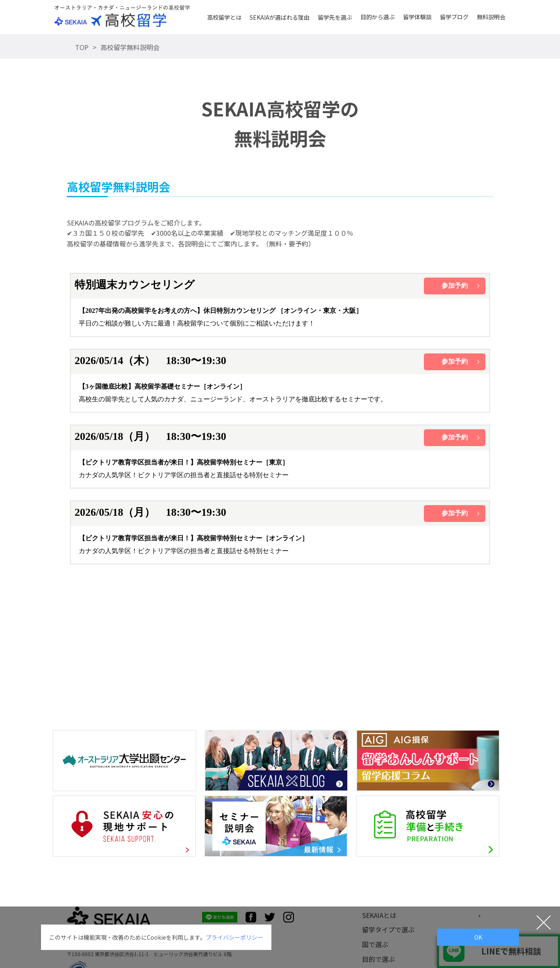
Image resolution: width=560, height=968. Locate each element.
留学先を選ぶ (335, 17)
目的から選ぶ (378, 17)
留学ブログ (454, 17)
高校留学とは (224, 17)
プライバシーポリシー (234, 937)
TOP (82, 47)
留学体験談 (417, 17)
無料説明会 (491, 17)
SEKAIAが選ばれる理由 (280, 17)
